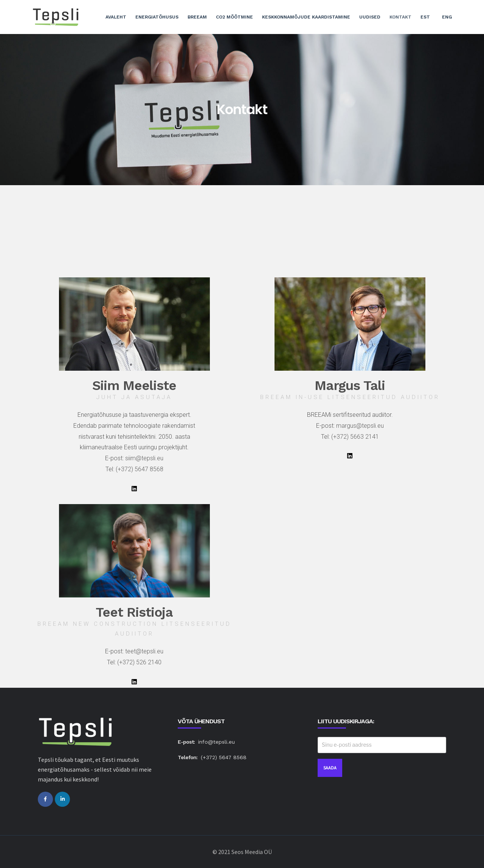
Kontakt (400, 17)
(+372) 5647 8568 (140, 469)
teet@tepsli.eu (144, 651)
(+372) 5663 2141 (355, 437)
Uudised (370, 17)
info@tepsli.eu (216, 742)
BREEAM (197, 17)
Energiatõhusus (157, 17)
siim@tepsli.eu (144, 458)
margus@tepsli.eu (360, 426)
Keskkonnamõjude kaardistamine (306, 17)
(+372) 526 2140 (139, 662)
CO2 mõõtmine (234, 17)
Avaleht (116, 17)
